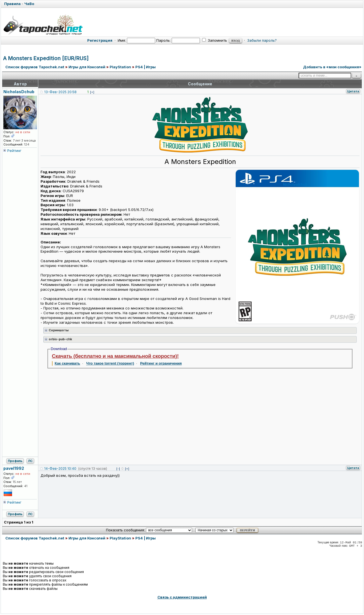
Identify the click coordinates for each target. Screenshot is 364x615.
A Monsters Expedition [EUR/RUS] (46, 58)
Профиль (15, 461)
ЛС (30, 461)
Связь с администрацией (182, 597)
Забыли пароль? (262, 40)
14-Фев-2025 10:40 (60, 469)
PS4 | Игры (146, 67)
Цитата (353, 91)
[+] (92, 92)
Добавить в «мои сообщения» (332, 67)
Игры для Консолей (87, 67)
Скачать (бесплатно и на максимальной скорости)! (115, 356)
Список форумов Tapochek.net (35, 67)
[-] (118, 469)
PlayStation (120, 67)
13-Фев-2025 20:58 (60, 92)
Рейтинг (14, 151)
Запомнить (215, 40)
